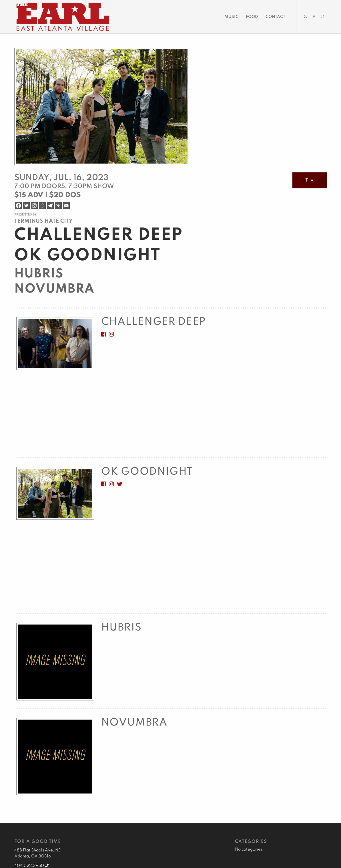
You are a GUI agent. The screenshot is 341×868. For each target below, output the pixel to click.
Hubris (39, 274)
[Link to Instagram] (322, 17)
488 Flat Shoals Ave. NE (37, 850)
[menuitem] (231, 17)
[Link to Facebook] (314, 17)
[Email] (66, 206)
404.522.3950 (31, 866)
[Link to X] (305, 17)
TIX (310, 180)
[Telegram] (50, 206)
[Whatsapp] (42, 206)
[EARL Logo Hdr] (63, 17)
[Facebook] (18, 206)
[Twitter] (26, 206)
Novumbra (54, 289)
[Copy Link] (58, 206)
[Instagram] (34, 206)
